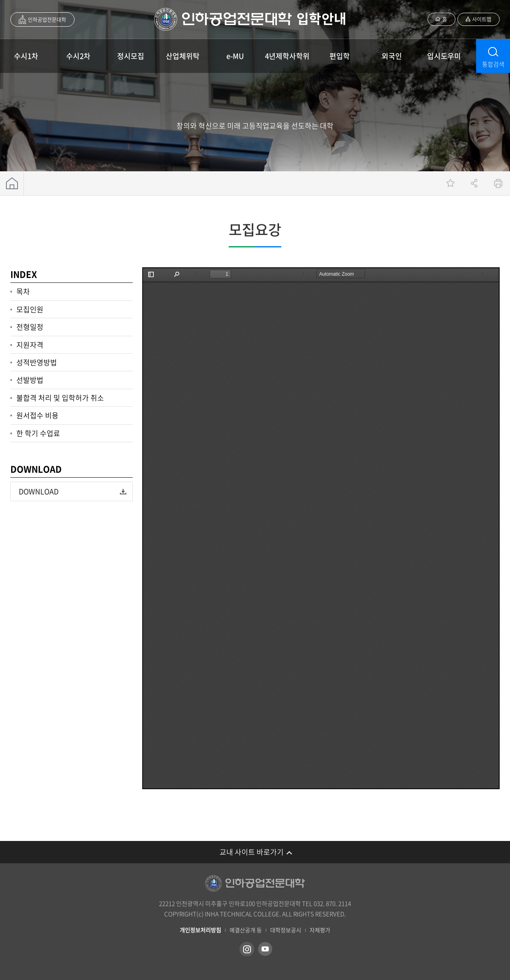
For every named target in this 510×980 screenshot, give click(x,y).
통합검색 (493, 64)
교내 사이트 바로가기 (252, 852)
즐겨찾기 (450, 183)
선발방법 (30, 380)
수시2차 (78, 56)
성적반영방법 (37, 362)
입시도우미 (444, 56)
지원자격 (30, 345)
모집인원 (30, 309)
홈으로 (12, 183)
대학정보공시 (286, 930)
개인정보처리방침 (200, 930)
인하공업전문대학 (47, 19)
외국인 (392, 56)
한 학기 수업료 (38, 433)
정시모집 (131, 56)
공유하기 (474, 183)
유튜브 (265, 949)
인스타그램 (247, 949)
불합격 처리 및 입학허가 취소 (60, 398)
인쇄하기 (498, 183)
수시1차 (26, 56)
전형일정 (30, 327)
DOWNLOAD (39, 491)
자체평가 (320, 930)
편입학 (340, 56)
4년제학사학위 (287, 56)
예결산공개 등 (246, 930)
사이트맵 (482, 19)
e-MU (235, 56)
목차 (23, 291)
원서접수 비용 (37, 415)
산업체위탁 (183, 56)
